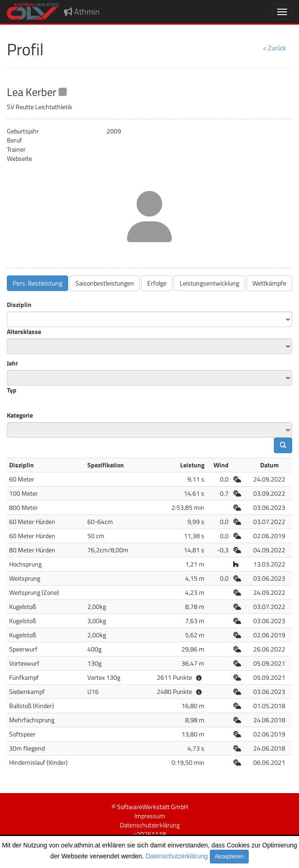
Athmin (82, 12)
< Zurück (275, 48)
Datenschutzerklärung (176, 856)
